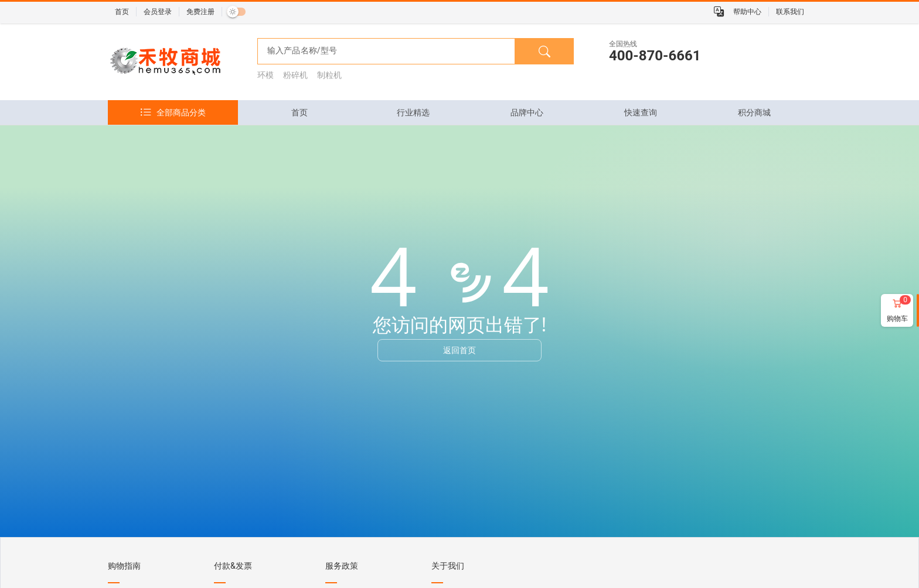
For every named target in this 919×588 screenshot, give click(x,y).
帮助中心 (747, 12)
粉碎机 (295, 75)
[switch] (236, 12)
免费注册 (200, 12)
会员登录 (158, 12)
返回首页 (459, 350)
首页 (122, 12)
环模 (266, 75)
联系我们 (790, 12)
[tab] (299, 112)
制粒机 (329, 75)
